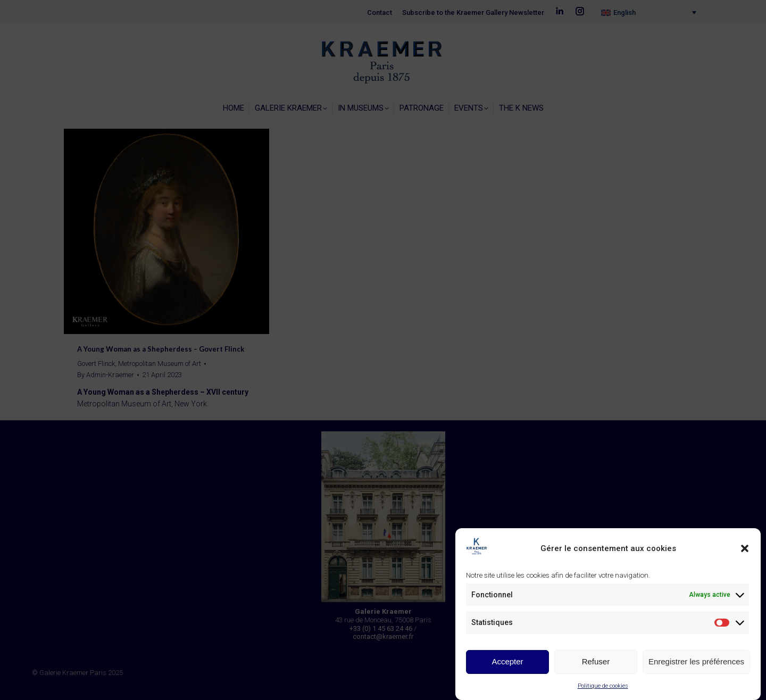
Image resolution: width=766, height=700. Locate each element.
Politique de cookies (603, 686)
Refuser (596, 661)
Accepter (507, 661)
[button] (745, 548)
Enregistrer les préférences (696, 661)
